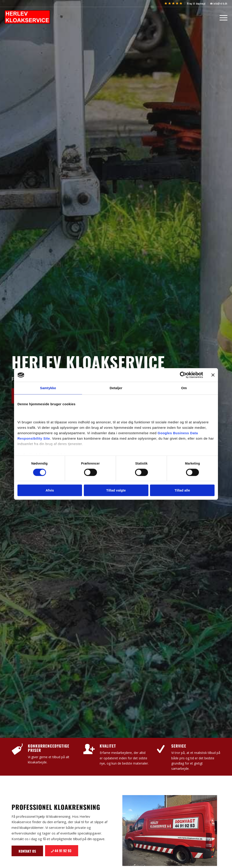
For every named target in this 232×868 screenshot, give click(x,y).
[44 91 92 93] (62, 851)
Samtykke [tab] (48, 388)
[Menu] (222, 17)
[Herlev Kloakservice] (29, 17)
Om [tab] (184, 388)
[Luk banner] (213, 375)
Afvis (50, 490)
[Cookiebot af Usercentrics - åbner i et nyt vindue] (183, 375)
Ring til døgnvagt (196, 3)
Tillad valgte (116, 490)
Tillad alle (182, 490)
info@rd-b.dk (219, 3)
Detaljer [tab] (116, 388)
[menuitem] (173, 3)
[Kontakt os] (27, 851)
